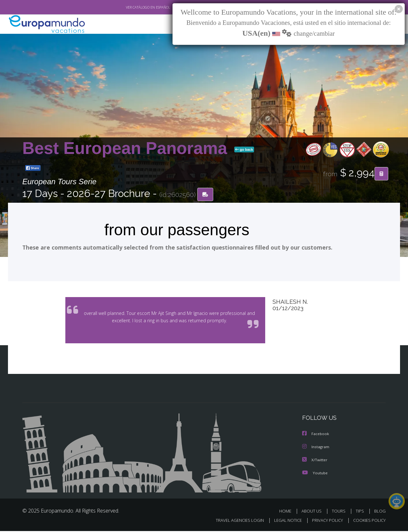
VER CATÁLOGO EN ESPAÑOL (133, 7)
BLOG (380, 512)
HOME (288, 512)
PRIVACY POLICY (325, 521)
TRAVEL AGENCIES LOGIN (234, 521)
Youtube (315, 474)
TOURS (340, 512)
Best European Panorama (127, 148)
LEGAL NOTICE (284, 521)
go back (244, 149)
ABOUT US (313, 512)
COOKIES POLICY (368, 521)
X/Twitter (315, 461)
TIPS (361, 512)
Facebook (316, 436)
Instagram (316, 448)
